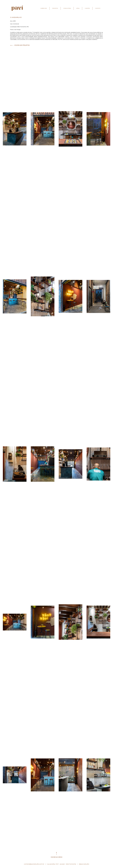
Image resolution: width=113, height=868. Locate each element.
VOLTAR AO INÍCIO (56, 857)
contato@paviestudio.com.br (34, 864)
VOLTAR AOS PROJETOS (22, 45)
